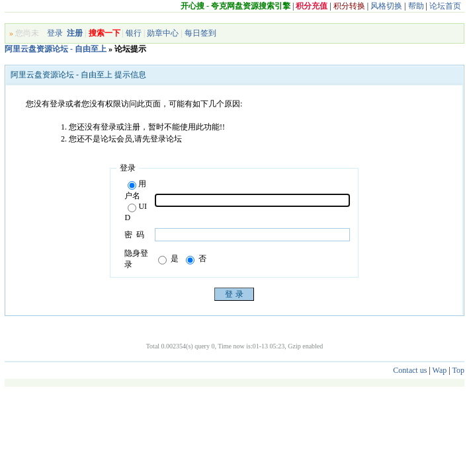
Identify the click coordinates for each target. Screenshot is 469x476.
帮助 (416, 6)
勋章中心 (163, 33)
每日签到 (200, 33)
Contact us (410, 370)
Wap (440, 370)
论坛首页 (445, 6)
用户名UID (136, 201)
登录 (55, 33)
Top (458, 370)
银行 (134, 33)
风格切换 (386, 6)
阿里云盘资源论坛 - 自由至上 (56, 49)
